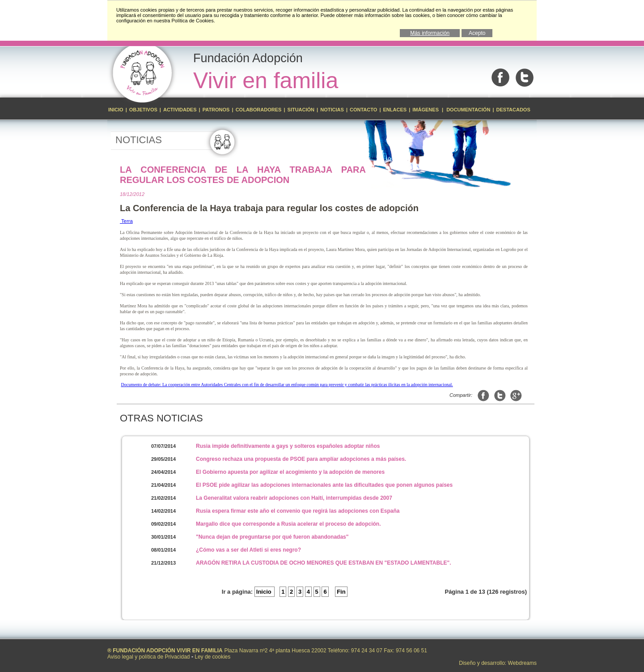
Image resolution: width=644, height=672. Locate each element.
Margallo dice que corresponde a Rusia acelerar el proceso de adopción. (288, 524)
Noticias (332, 110)
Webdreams (522, 663)
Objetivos (144, 110)
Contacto (363, 110)
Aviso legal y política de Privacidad (149, 657)
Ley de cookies (212, 657)
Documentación (468, 110)
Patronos (216, 110)
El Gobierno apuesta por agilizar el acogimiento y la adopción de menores (290, 472)
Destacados (513, 110)
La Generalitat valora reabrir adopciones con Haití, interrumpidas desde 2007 (294, 498)
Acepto (477, 33)
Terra (126, 221)
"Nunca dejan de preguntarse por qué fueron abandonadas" (272, 537)
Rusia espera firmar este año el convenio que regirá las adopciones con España (298, 511)
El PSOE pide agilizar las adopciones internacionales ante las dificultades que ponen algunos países (324, 485)
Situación (301, 110)
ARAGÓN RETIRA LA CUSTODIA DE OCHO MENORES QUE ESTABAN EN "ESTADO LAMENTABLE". (324, 563)
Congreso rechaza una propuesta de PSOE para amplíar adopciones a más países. (301, 459)
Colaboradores (259, 110)
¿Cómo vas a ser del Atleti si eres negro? (248, 550)
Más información (430, 33)
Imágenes (426, 110)
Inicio (117, 110)
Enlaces (395, 110)
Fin (341, 592)
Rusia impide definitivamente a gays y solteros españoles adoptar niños (288, 446)
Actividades (180, 110)
